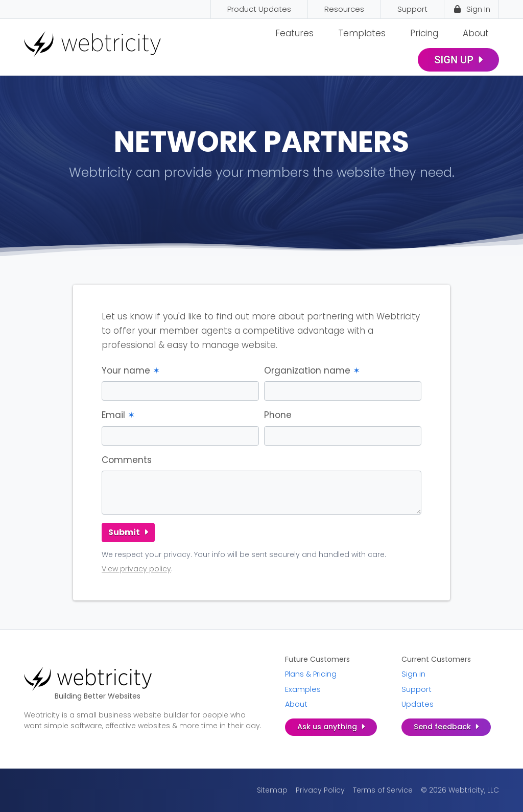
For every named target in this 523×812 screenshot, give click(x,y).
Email (118, 415)
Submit (128, 532)
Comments (127, 460)
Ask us (331, 727)
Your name (131, 370)
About (476, 33)
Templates (362, 33)
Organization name (312, 370)
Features (294, 33)
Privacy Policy (320, 790)
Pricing (424, 33)
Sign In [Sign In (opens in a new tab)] (471, 9)
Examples (303, 689)
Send (446, 727)
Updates (418, 704)
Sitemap (272, 790)
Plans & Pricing (311, 674)
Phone (278, 415)
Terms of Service (383, 790)
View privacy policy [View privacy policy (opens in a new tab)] (136, 569)
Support (417, 689)
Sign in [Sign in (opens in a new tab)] (413, 674)
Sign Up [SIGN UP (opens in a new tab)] (458, 60)
